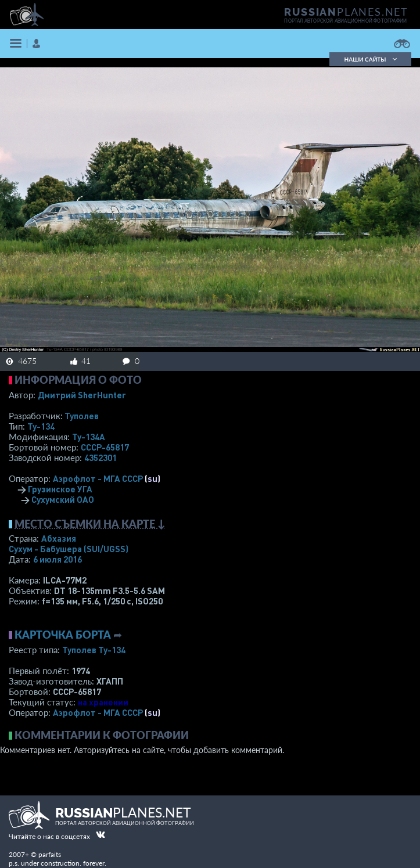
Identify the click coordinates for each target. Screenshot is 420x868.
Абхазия (59, 538)
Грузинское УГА (60, 489)
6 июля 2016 (58, 559)
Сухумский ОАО (63, 499)
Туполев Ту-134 (94, 650)
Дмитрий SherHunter (82, 395)
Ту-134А (89, 437)
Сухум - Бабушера (69, 549)
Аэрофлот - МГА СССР (98, 478)
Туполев (82, 416)
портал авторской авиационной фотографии (345, 21)
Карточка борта (63, 635)
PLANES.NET (346, 12)
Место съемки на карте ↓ (90, 524)
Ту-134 (41, 426)
